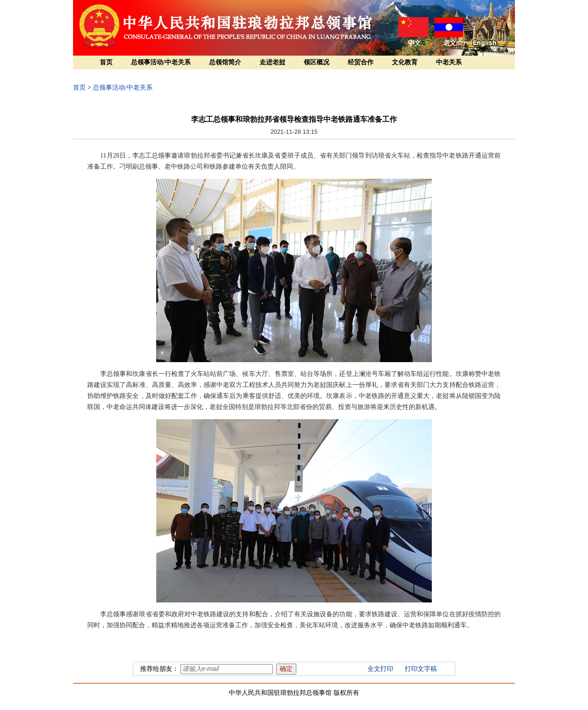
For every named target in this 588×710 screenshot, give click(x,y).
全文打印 (380, 669)
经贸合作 (361, 62)
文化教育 (405, 62)
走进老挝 (272, 62)
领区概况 (317, 62)
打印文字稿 (421, 669)
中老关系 (449, 62)
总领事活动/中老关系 (161, 62)
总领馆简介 (225, 62)
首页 (106, 62)
